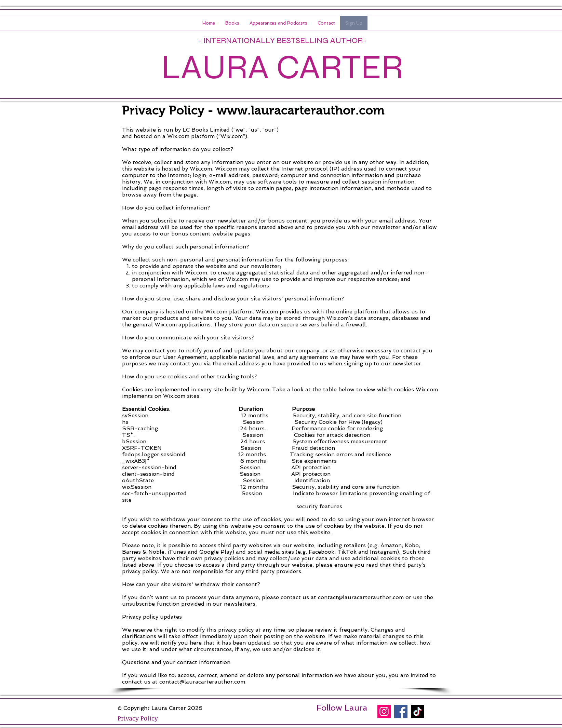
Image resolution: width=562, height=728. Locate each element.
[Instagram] (384, 711)
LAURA (215, 67)
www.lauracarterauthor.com (301, 110)
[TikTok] (418, 711)
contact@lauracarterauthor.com (361, 597)
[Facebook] (401, 711)
